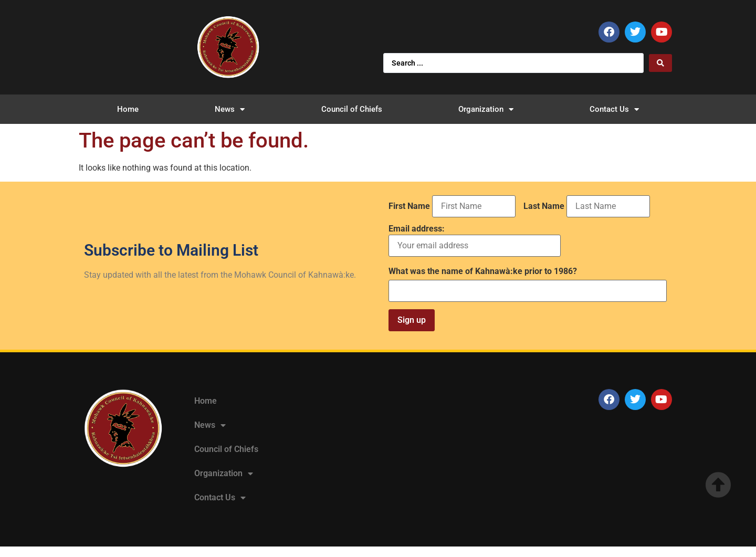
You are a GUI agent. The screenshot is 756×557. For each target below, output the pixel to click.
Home (128, 109)
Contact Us (614, 109)
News (230, 109)
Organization (486, 109)
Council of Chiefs (352, 109)
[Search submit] (660, 63)
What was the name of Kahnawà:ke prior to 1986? (483, 271)
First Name (409, 206)
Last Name (544, 206)
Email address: (475, 241)
